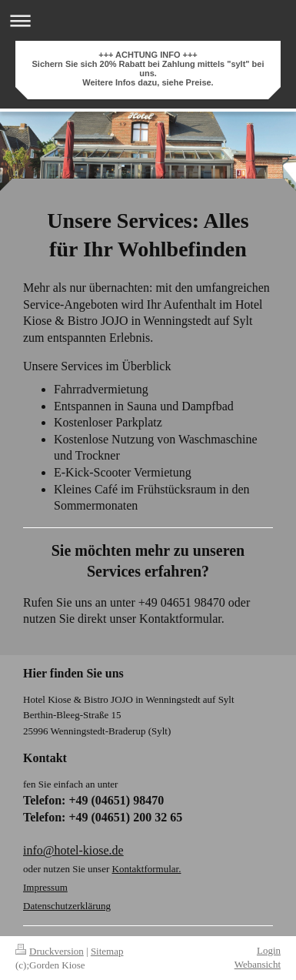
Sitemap (107, 951)
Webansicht (258, 964)
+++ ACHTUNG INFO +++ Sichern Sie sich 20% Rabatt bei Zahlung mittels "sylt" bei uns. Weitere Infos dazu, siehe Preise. (148, 69)
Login (269, 950)
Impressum (45, 887)
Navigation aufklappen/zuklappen (148, 20)
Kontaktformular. (147, 869)
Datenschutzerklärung (67, 906)
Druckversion (50, 951)
